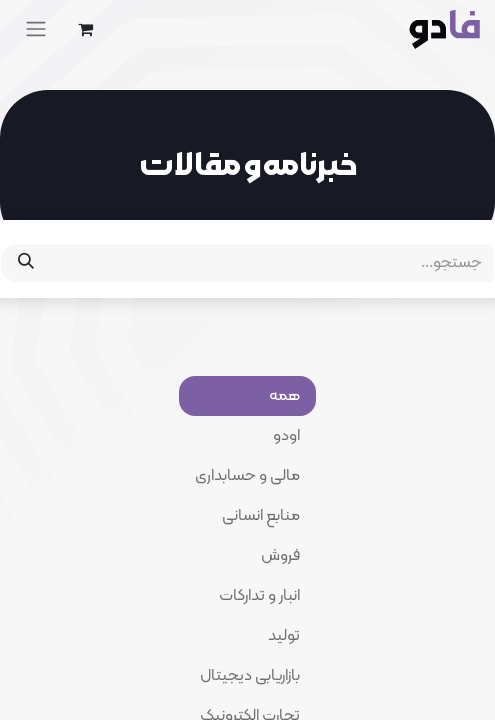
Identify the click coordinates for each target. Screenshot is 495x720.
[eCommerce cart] (85, 29)
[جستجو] (26, 263)
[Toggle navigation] (36, 29)
